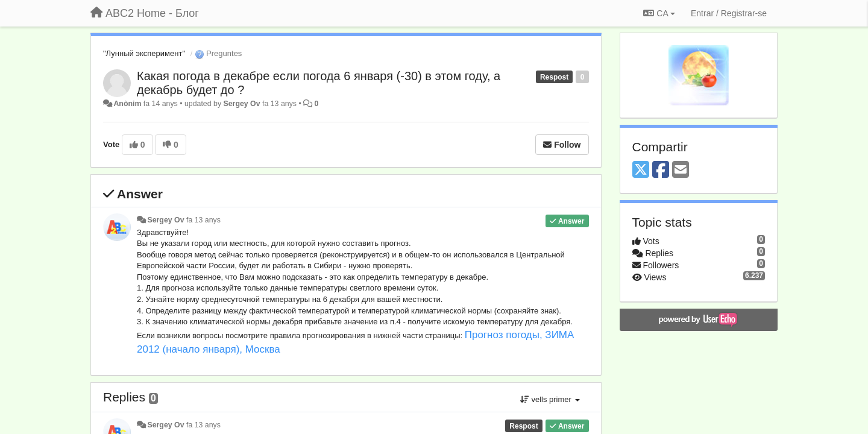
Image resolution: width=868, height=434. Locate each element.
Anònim (127, 104)
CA (659, 13)
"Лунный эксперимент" (144, 53)
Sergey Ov (242, 104)
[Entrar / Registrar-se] (729, 13)
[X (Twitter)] (641, 170)
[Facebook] (661, 170)
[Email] (681, 170)
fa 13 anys (203, 220)
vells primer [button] (550, 399)
